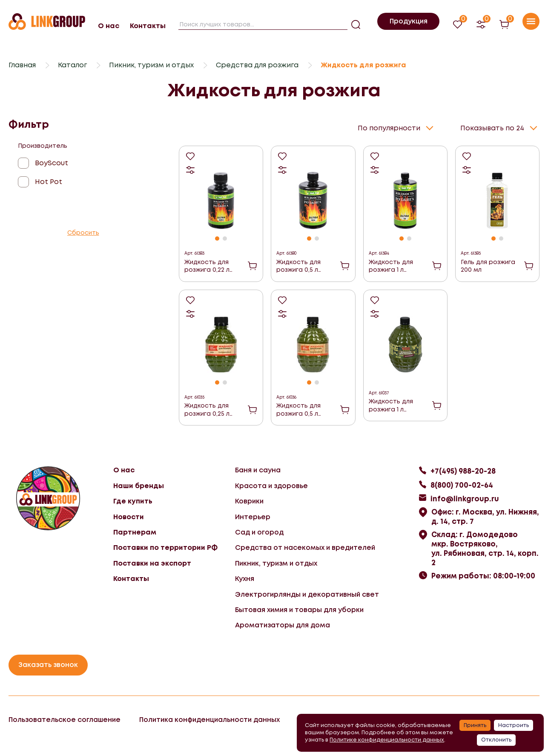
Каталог (72, 65)
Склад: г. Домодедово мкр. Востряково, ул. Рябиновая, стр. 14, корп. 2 (485, 549)
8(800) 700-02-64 (462, 485)
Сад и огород (259, 532)
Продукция (409, 21)
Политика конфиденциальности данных (209, 720)
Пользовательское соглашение (65, 720)
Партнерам (135, 532)
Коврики (249, 501)
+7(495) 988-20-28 (463, 471)
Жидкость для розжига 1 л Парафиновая (391, 405)
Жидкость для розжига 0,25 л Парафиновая (207, 410)
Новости (129, 517)
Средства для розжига (257, 65)
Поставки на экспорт (152, 563)
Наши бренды (139, 486)
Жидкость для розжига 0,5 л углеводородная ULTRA (303, 266)
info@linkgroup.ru (465, 499)
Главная (22, 65)
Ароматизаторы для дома (283, 625)
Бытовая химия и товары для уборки (299, 610)
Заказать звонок (48, 665)
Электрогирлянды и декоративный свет (307, 594)
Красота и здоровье (271, 486)
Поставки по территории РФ (165, 548)
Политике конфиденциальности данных (387, 740)
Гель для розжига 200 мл (488, 266)
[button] (217, 239)
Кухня (245, 579)
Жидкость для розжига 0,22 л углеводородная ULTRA (211, 266)
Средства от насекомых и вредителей (305, 548)
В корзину (252, 266)
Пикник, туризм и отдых (151, 65)
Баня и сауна (258, 470)
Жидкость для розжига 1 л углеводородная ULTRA (395, 266)
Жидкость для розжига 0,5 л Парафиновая (298, 410)
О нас (109, 26)
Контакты (148, 26)
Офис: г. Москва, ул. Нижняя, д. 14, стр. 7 (485, 517)
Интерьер (253, 517)
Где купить (133, 501)
